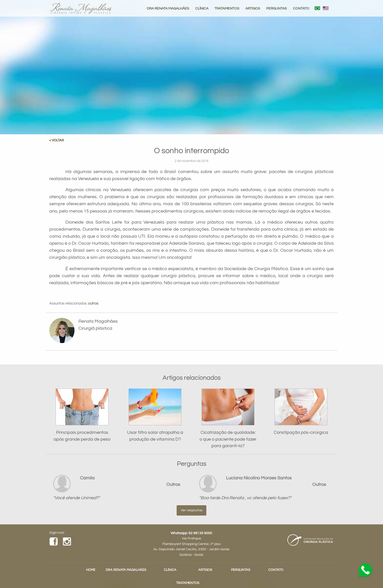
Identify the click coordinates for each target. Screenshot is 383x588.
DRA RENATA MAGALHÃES (168, 8)
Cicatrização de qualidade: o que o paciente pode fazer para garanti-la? (228, 439)
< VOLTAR (57, 140)
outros (93, 303)
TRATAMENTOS (227, 8)
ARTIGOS (253, 8)
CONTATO (301, 8)
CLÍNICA (202, 8)
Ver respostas (192, 510)
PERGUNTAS (277, 8)
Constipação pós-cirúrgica (301, 433)
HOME (91, 570)
